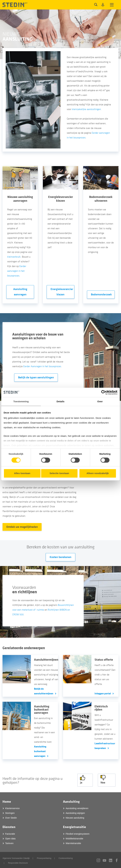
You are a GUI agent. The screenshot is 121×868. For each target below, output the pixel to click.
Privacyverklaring (44, 857)
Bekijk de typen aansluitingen (36, 377)
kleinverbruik (14, 257)
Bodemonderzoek (101, 295)
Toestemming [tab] (21, 401)
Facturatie (10, 833)
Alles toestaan (22, 473)
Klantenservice (12, 807)
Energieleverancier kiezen (62, 292)
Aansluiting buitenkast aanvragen (40, 751)
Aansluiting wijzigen (75, 812)
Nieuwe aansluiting (75, 817)
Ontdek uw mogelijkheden (22, 527)
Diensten (9, 826)
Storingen (10, 812)
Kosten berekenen (60, 557)
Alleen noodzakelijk (98, 473)
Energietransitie (75, 826)
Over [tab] (100, 401)
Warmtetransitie (73, 842)
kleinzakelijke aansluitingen (86, 109)
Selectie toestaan (59, 473)
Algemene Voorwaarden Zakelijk (16, 857)
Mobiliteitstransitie (74, 838)
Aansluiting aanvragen (20, 292)
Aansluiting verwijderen (77, 807)
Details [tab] (60, 401)
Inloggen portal (103, 693)
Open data (10, 838)
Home (7, 801)
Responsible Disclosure (18, 862)
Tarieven (9, 842)
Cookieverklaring (66, 857)
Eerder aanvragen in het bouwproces (17, 271)
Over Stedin (11, 817)
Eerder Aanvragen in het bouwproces (42, 366)
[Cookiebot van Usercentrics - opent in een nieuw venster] (104, 392)
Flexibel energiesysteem (78, 833)
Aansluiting (71, 801)
